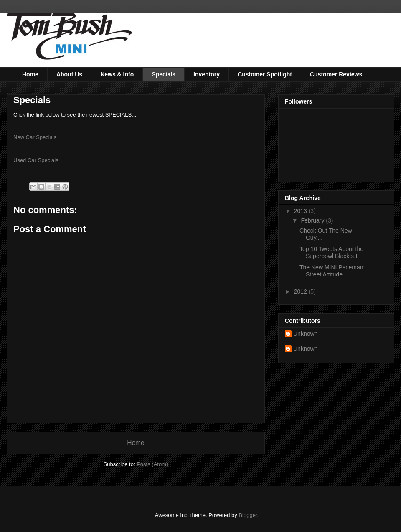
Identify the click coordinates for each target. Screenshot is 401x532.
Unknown (305, 334)
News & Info (117, 74)
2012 (301, 291)
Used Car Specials (36, 160)
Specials (164, 74)
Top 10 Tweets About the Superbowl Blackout (331, 252)
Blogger (248, 515)
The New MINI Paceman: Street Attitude (332, 271)
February (313, 220)
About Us (69, 74)
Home (30, 74)
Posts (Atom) (152, 464)
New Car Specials (35, 137)
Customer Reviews (336, 74)
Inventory (207, 74)
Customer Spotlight (265, 74)
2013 (301, 211)
